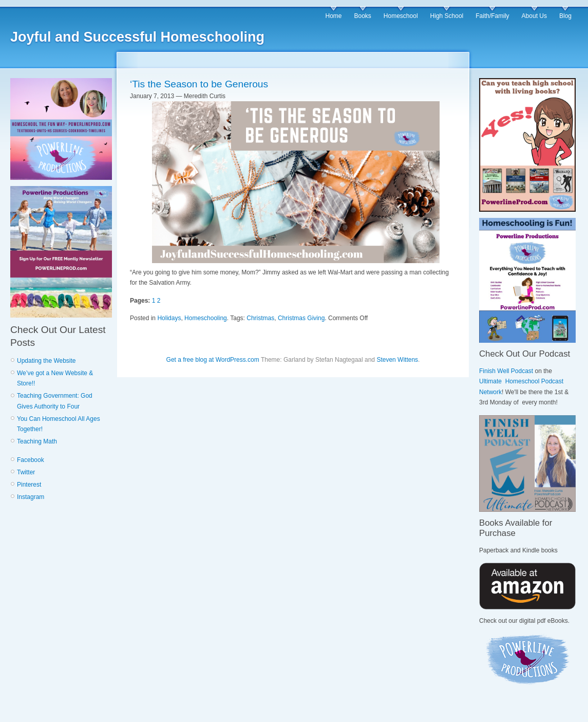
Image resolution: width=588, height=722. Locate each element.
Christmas (260, 318)
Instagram (31, 497)
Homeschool (401, 16)
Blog (565, 16)
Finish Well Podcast (506, 371)
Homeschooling (206, 318)
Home (333, 16)
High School (447, 16)
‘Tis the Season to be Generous (199, 84)
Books (362, 16)
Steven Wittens (397, 360)
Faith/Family (492, 16)
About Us (534, 16)
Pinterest (29, 485)
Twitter (26, 472)
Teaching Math (37, 441)
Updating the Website (46, 361)
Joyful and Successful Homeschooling (137, 37)
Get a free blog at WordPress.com (213, 360)
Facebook (31, 460)
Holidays (169, 318)
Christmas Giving (301, 318)
